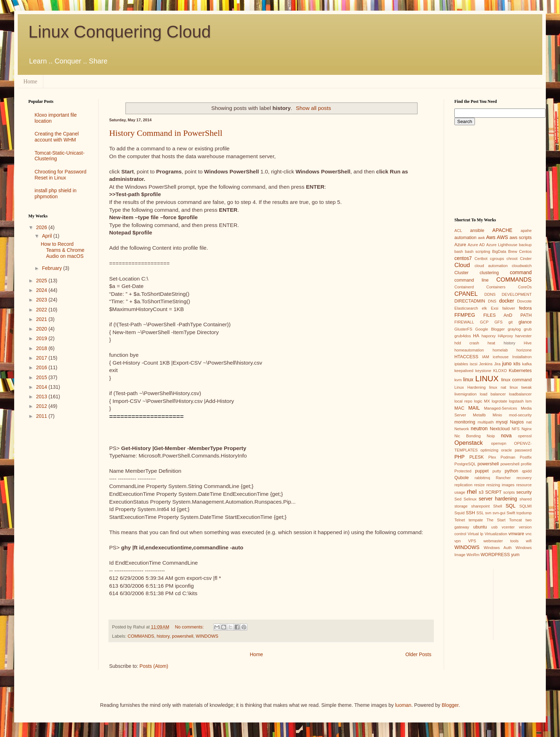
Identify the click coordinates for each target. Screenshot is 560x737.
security (524, 492)
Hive (528, 343)
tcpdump (524, 513)
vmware (516, 534)
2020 (42, 329)
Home (30, 81)
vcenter (508, 527)
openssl (525, 436)
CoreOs (525, 287)
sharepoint (480, 506)
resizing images (500, 485)
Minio (497, 415)
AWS (502, 237)
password (523, 450)
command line (472, 280)
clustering (489, 273)
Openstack (469, 443)
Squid (460, 513)
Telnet (460, 520)
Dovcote (524, 301)
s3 (481, 492)
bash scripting (478, 251)
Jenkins (486, 364)
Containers (496, 287)
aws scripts (520, 238)
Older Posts (418, 654)
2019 (42, 338)
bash (459, 251)
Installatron (522, 357)
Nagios (517, 422)
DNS (492, 301)
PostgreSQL (465, 464)
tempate (476, 520)
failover (509, 308)
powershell (183, 636)
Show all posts (313, 108)
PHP (460, 457)
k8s (517, 364)
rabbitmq (482, 478)
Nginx (527, 429)
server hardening (498, 499)
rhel (472, 492)
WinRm (473, 555)
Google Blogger (490, 329)
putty (497, 471)
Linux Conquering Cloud (120, 32)
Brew (513, 251)
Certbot (481, 259)
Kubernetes (520, 371)
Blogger (450, 705)
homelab (500, 350)
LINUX (487, 379)
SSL (480, 513)
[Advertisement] (58, 453)
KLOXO (500, 371)
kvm (458, 380)
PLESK (477, 457)
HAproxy (505, 336)
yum (515, 555)
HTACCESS (466, 357)
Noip (491, 436)
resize (480, 485)
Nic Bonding (467, 436)
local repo (463, 401)
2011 (42, 416)
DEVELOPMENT (517, 294)
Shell (498, 506)
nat (529, 422)
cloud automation (491, 266)
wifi (529, 541)
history (163, 636)
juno (507, 364)
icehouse (501, 357)
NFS (516, 429)
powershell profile (516, 464)
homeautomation (469, 350)
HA (476, 336)
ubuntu (480, 527)
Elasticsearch (466, 308)
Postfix (526, 457)
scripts (509, 492)
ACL (458, 231)
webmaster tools (501, 541)
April (47, 236)
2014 (42, 387)
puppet (482, 471)
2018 (42, 348)
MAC (459, 408)
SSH (470, 513)
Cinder (526, 259)
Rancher (503, 478)
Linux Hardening (470, 387)
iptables (461, 364)
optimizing (489, 450)
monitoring (465, 422)
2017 (42, 358)
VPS (472, 541)
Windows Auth (498, 548)
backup (525, 245)
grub (528, 329)
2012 (42, 406)
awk (481, 238)
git (510, 322)
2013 (42, 397)
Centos (525, 251)
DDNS (490, 294)
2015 (42, 377)
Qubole (462, 478)
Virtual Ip (475, 534)
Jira (497, 364)
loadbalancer (520, 394)
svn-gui (499, 513)
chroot (512, 259)
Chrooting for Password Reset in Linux (61, 175)
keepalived (464, 371)
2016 (42, 367)
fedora (525, 308)
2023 (42, 300)
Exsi (495, 308)
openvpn (499, 443)
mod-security (520, 415)
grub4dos (463, 336)
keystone (483, 371)
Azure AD (476, 245)
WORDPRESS (495, 555)
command (521, 272)
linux (468, 379)
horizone (524, 350)
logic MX (482, 401)
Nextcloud (500, 429)
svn (488, 513)
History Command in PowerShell (166, 133)
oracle (506, 450)
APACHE (502, 230)
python (511, 471)
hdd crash (467, 343)
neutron (479, 428)
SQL (510, 506)
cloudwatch (522, 266)
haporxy (489, 336)
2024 (42, 290)
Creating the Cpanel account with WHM (57, 137)
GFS (499, 322)
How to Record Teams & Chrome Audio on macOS (63, 250)
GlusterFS (463, 329)
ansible (477, 231)
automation (465, 238)
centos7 (463, 258)
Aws (491, 237)
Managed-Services (500, 408)
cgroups (497, 259)
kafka (527, 364)
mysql (502, 422)
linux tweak (521, 387)
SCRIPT (493, 492)
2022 (42, 310)
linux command (516, 380)
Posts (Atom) (154, 666)
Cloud (462, 265)
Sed (458, 499)
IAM (486, 357)
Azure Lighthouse (502, 245)
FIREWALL (464, 322)
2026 (42, 227)
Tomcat (515, 520)
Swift (511, 513)
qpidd (527, 471)
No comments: (190, 627)
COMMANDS (141, 636)
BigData (499, 251)
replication (463, 485)
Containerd (464, 287)
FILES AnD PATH (508, 315)
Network (462, 429)
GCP (484, 322)
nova (506, 436)
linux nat (498, 387)
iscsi (474, 364)
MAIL (474, 408)
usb (494, 527)
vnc (529, 534)
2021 (42, 319)
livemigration (466, 394)
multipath (485, 422)
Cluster (461, 273)
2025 (42, 281)
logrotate (499, 401)
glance (525, 322)
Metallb (479, 415)
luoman (403, 705)
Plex (492, 457)
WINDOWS (207, 636)
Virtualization (496, 534)
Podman (508, 457)
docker (506, 301)
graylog (514, 329)
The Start (496, 520)
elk (485, 308)
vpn (458, 541)
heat (491, 343)
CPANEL (466, 294)
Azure (460, 245)
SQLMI (525, 506)
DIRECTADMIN (470, 301)
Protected (463, 471)
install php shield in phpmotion (56, 193)
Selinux (470, 499)
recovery (524, 478)
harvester (523, 336)
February (52, 268)
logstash (516, 401)
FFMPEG (465, 315)
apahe (526, 231)
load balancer (493, 394)
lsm (529, 401)
